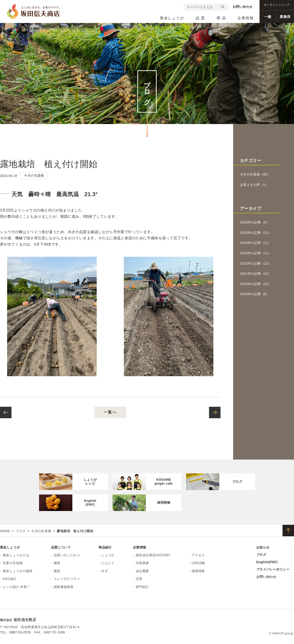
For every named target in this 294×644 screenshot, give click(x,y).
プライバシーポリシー (273, 569)
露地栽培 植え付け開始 (49, 164)
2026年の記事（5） (255, 222)
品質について (61, 547)
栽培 (57, 563)
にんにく (108, 563)
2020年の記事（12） (256, 284)
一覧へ (110, 412)
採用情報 (198, 571)
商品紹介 (105, 547)
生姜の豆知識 (13, 563)
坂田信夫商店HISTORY (153, 555)
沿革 (139, 579)
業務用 (285, 17)
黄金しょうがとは (16, 555)
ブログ (21, 531)
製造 (57, 571)
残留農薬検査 (64, 587)
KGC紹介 (10, 579)
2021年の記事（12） (256, 274)
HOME (5, 531)
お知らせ (263, 547)
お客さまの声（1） (254, 185)
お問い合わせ (243, 7)
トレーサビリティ (67, 579)
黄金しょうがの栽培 (18, 571)
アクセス (198, 555)
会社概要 (142, 571)
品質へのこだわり (67, 555)
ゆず (105, 571)
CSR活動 (198, 563)
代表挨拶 (142, 563)
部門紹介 (142, 587)
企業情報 (140, 547)
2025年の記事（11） (256, 233)
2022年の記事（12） (256, 263)
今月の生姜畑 (41, 531)
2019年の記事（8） (255, 294)
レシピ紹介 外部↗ (17, 587)
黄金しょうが (10, 547)
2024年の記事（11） (256, 243)
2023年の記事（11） (256, 253)
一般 (268, 17)
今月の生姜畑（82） (255, 174)
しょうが (108, 555)
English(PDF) (267, 562)
